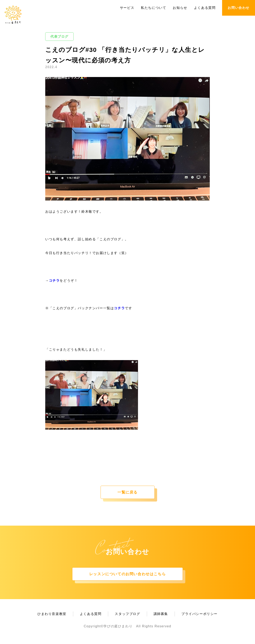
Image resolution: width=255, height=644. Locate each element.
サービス (127, 8)
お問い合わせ (239, 8)
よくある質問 (205, 8)
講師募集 (161, 614)
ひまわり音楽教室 (52, 614)
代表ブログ (59, 37)
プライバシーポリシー (199, 614)
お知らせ (180, 8)
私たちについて (154, 8)
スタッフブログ (127, 614)
